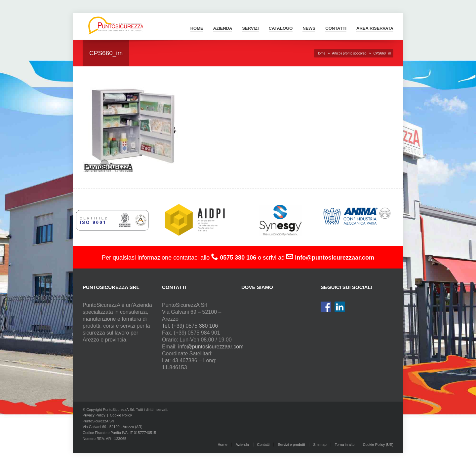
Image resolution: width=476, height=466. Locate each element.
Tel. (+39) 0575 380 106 (190, 326)
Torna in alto (345, 445)
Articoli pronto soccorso (349, 53)
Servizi (250, 28)
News (309, 28)
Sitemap (320, 445)
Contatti (336, 28)
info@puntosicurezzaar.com (211, 347)
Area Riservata (375, 28)
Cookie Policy (121, 415)
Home (197, 28)
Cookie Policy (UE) (378, 445)
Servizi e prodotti (291, 445)
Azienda (223, 28)
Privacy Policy (94, 415)
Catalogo (281, 28)
